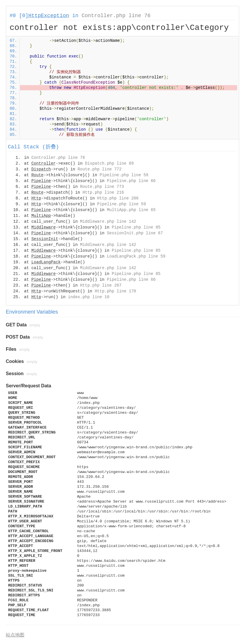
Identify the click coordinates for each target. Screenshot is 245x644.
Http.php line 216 (103, 193)
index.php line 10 (89, 297)
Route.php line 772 (100, 169)
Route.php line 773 (102, 187)
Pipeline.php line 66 (131, 181)
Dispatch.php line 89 (109, 163)
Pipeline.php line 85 (136, 227)
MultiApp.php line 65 (131, 210)
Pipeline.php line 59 (124, 175)
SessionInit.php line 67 (135, 233)
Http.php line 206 (118, 198)
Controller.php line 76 (116, 16)
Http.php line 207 (101, 285)
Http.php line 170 (116, 291)
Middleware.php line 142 (108, 222)
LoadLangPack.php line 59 (136, 256)
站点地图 (15, 635)
